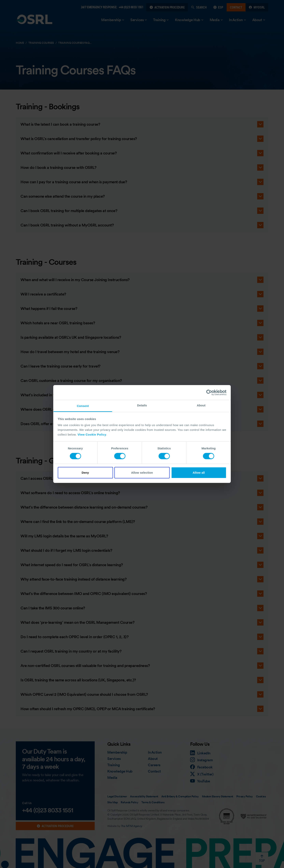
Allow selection (142, 473)
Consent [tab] (83, 406)
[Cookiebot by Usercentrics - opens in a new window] (209, 392)
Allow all (199, 473)
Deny (85, 473)
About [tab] (201, 405)
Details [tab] (142, 405)
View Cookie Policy (92, 434)
